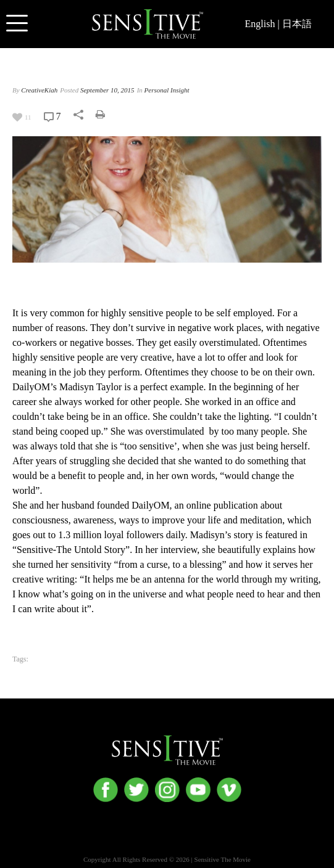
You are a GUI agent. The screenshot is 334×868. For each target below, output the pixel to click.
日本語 (297, 24)
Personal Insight (167, 90)
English (260, 24)
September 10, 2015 (107, 90)
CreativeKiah (39, 90)
